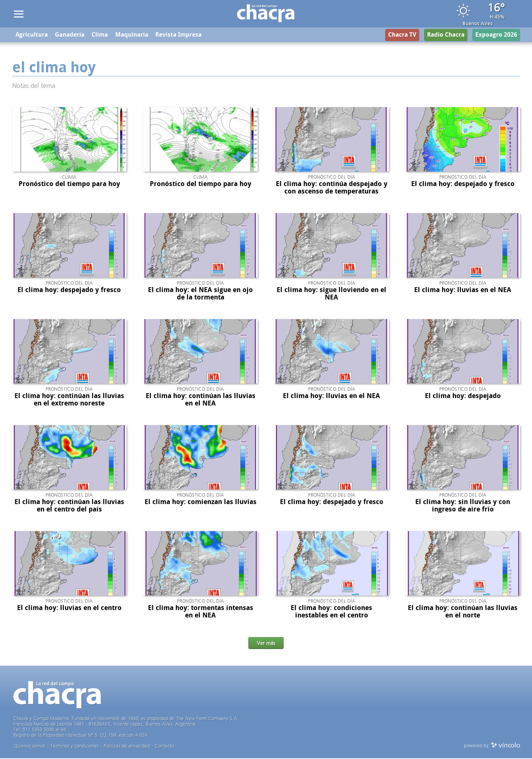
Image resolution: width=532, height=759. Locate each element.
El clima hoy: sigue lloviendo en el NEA (331, 294)
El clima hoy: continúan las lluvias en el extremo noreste (69, 400)
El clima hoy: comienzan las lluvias (201, 503)
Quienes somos (30, 747)
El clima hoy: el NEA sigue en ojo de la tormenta (200, 294)
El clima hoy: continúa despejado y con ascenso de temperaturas (332, 188)
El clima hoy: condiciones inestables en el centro (331, 612)
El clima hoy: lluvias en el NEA (463, 291)
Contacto (164, 747)
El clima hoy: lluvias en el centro (69, 609)
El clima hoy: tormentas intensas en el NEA (201, 612)
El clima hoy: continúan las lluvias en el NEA (201, 400)
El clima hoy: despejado (463, 397)
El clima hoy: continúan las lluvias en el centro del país (69, 506)
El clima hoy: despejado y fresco (463, 185)
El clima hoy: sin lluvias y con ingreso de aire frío (463, 506)
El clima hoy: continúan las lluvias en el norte (463, 612)
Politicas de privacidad (127, 747)
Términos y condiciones (75, 747)
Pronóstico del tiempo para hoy (69, 185)
